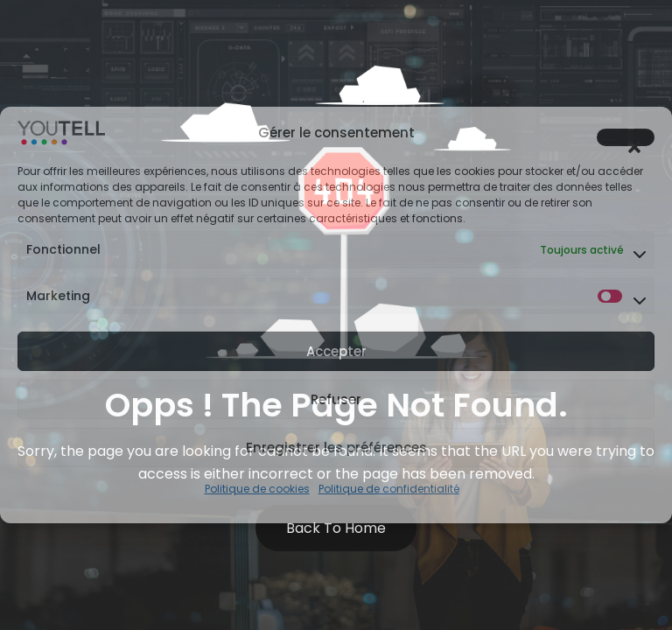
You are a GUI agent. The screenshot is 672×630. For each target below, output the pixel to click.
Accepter (336, 351)
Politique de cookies (257, 489)
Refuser (336, 399)
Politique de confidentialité (389, 489)
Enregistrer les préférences (336, 448)
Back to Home (336, 528)
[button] (626, 137)
